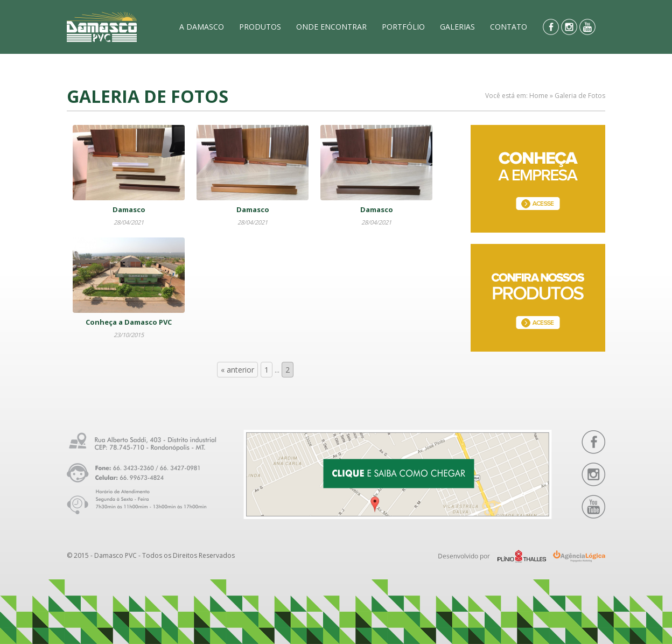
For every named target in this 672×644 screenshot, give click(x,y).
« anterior (237, 370)
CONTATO (509, 27)
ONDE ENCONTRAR (331, 27)
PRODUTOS (260, 27)
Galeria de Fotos (580, 96)
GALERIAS (457, 27)
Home (539, 96)
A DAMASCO (202, 27)
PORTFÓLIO (403, 27)
